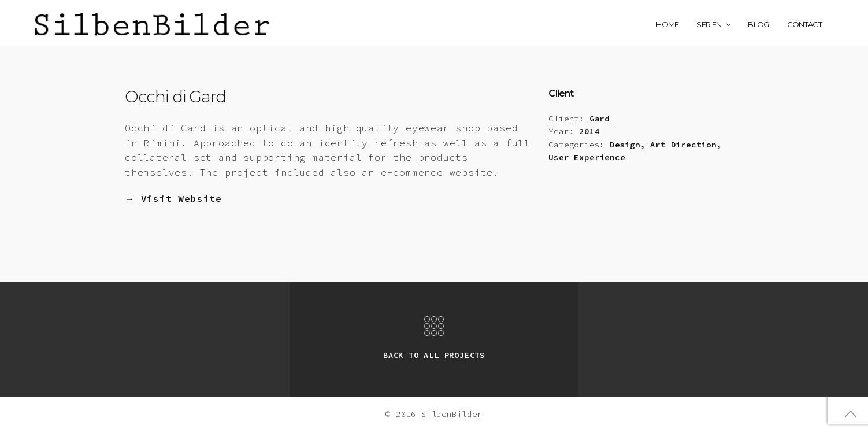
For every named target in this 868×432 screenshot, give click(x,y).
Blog (758, 24)
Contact (804, 24)
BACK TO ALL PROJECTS (434, 355)
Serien (709, 24)
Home (667, 24)
